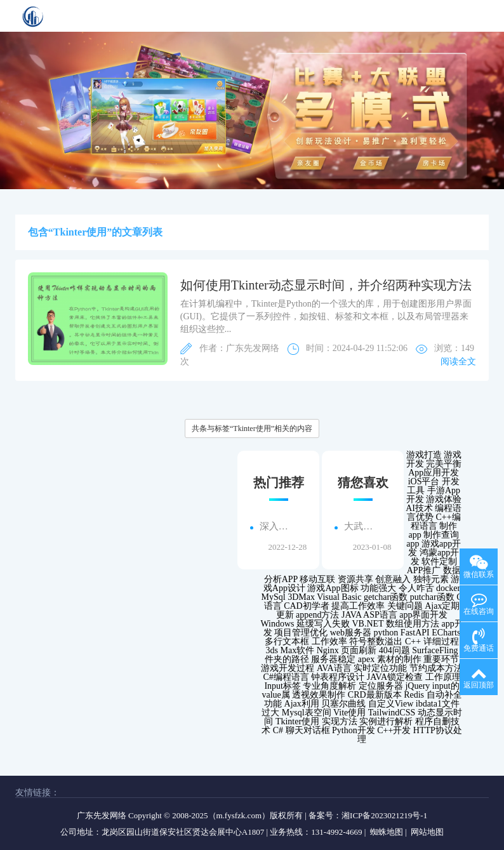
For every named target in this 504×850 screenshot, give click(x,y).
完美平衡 (444, 464)
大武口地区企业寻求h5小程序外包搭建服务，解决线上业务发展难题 (361, 526)
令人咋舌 (416, 588)
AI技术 (419, 508)
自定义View (391, 704)
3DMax (301, 597)
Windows (277, 624)
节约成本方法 (436, 668)
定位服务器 (381, 686)
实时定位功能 (380, 668)
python (386, 633)
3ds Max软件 (290, 650)
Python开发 (354, 730)
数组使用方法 (413, 624)
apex (366, 659)
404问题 (395, 650)
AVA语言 (334, 668)
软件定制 (439, 561)
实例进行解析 (386, 721)
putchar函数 (432, 597)
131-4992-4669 (336, 832)
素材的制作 (399, 659)
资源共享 (355, 579)
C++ (413, 641)
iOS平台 (424, 481)
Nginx (328, 650)
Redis (414, 695)
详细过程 (441, 641)
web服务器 (351, 633)
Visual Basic (339, 597)
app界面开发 (423, 615)
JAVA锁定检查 (395, 677)
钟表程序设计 (338, 677)
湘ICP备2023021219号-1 (384, 815)
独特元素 (431, 579)
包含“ (41, 232)
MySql (274, 597)
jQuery (417, 686)
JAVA (351, 615)
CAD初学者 (307, 606)
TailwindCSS (392, 713)
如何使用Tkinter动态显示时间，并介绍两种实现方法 (326, 285)
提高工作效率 (358, 606)
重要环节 (441, 659)
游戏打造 (424, 455)
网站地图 (427, 832)
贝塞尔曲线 (343, 704)
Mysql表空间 (307, 713)
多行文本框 (287, 641)
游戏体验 (444, 499)
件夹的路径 (287, 659)
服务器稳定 (333, 659)
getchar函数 (386, 597)
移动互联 (317, 579)
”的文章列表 (135, 232)
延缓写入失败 (323, 624)
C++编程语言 (436, 521)
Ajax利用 (302, 704)
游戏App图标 (333, 588)
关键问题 (405, 606)
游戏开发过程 (288, 668)
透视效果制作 (319, 695)
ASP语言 (380, 615)
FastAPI (415, 633)
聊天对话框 (308, 730)
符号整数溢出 (376, 641)
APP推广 (424, 570)
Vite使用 (349, 713)
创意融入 (393, 579)
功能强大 (378, 588)
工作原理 (443, 677)
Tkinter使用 (297, 721)
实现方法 (340, 721)
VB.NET (368, 624)
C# (278, 730)
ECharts (446, 633)
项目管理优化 (301, 633)
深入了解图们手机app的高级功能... (277, 526)
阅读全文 (458, 362)
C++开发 (394, 730)
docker (448, 588)
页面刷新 (359, 650)
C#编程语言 (286, 677)
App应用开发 (434, 473)
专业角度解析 (329, 686)
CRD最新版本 (375, 695)
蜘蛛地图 (387, 832)
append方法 (317, 615)
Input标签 (282, 686)
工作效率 (329, 641)
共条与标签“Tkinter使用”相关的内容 (252, 428)
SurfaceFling (435, 650)
